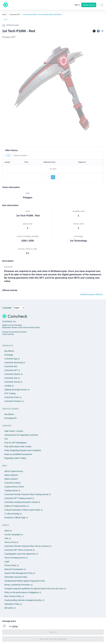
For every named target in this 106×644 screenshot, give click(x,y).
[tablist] (53, 155)
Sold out (53, 632)
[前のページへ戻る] (48, 177)
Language (7, 308)
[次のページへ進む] (58, 177)
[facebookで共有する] (98, 31)
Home (4, 15)
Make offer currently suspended (53, 639)
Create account (89, 5)
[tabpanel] (53, 169)
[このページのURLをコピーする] (102, 31)
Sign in (77, 5)
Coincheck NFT (15, 15)
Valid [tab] (8, 155)
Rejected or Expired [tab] (20, 155)
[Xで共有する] (94, 31)
